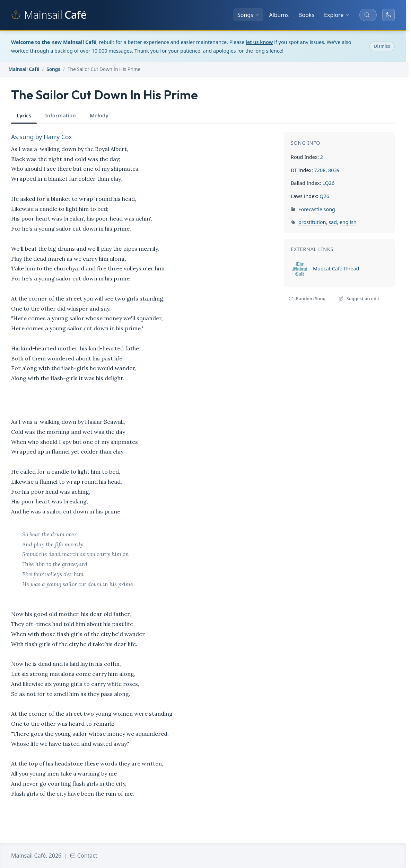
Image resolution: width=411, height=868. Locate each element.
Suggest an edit (359, 298)
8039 (334, 170)
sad (333, 222)
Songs (248, 15)
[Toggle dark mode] (388, 15)
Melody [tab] (99, 115)
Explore (337, 15)
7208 (320, 170)
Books (306, 15)
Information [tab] (60, 115)
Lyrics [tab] (24, 115)
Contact (84, 856)
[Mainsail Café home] (49, 15)
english (348, 222)
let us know (259, 42)
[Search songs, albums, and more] (368, 15)
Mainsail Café (24, 69)
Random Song (307, 298)
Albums (279, 15)
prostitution (312, 222)
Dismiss (382, 46)
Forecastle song (317, 209)
